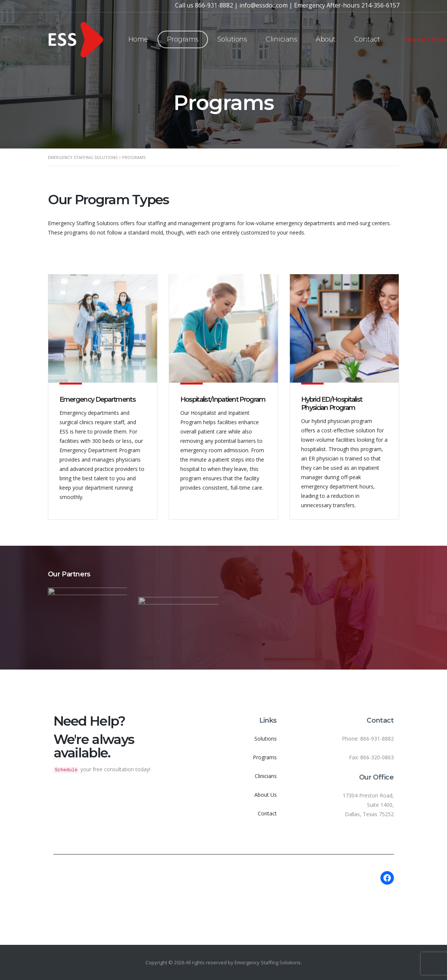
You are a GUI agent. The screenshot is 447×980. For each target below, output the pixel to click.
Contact (367, 39)
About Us (266, 795)
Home (138, 39)
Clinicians (281, 39)
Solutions (232, 39)
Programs (183, 39)
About (326, 39)
